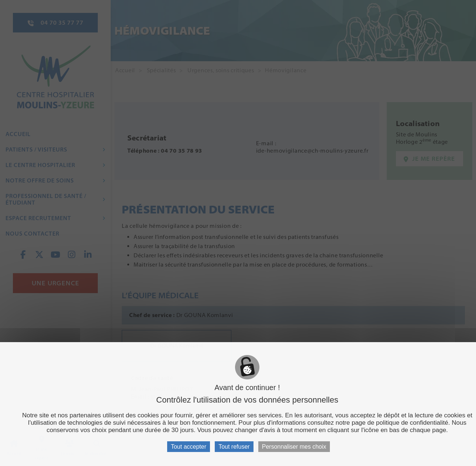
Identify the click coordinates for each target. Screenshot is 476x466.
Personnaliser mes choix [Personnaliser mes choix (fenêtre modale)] (294, 447)
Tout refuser (234, 447)
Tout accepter (189, 447)
